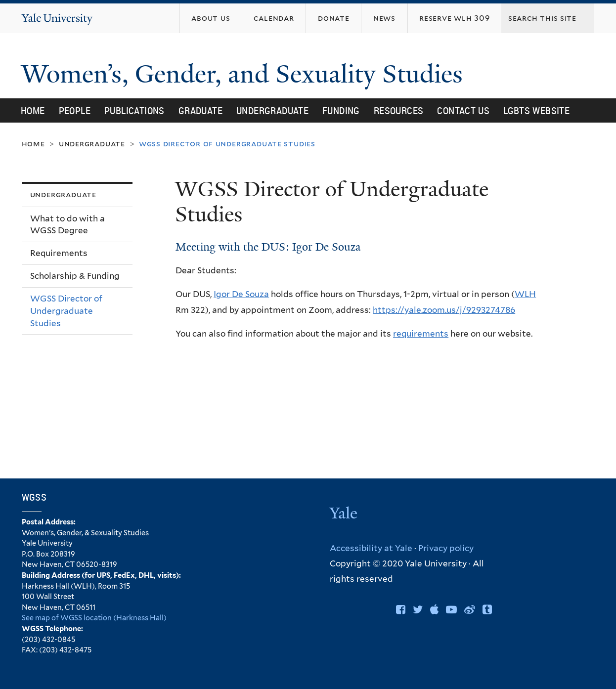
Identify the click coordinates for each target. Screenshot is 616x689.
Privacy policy (446, 548)
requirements (421, 334)
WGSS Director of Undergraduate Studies (66, 311)
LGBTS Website (536, 110)
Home (33, 110)
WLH (525, 294)
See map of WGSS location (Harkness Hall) (94, 618)
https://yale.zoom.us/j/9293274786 (444, 310)
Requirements (59, 253)
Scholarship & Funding (75, 276)
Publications (134, 110)
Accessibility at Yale (371, 548)
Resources (399, 110)
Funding (341, 110)
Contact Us (463, 110)
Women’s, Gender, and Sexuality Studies (245, 74)
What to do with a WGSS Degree (67, 225)
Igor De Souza (241, 294)
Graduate (200, 110)
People (75, 110)
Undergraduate (272, 110)
